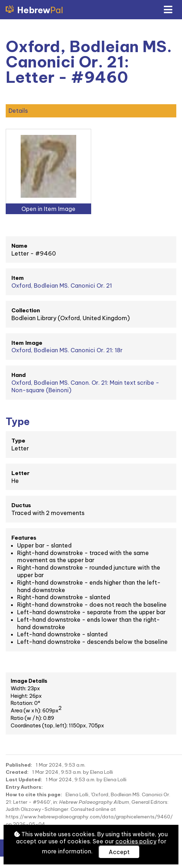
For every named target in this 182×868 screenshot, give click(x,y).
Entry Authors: (24, 787)
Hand (19, 375)
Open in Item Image (48, 209)
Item (18, 278)
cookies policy (136, 841)
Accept (119, 852)
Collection (26, 310)
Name (19, 246)
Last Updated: (24, 779)
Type (18, 441)
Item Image (27, 343)
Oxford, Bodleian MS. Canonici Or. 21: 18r (67, 350)
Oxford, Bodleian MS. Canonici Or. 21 (62, 286)
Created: (17, 772)
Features (24, 538)
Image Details (29, 681)
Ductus (21, 505)
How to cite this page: (34, 794)
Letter (20, 473)
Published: (19, 765)
